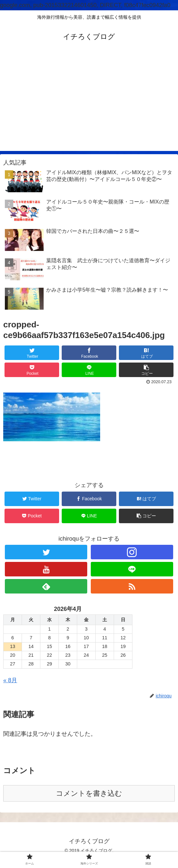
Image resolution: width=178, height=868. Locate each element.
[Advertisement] (89, 106)
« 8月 (10, 680)
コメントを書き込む (89, 793)
